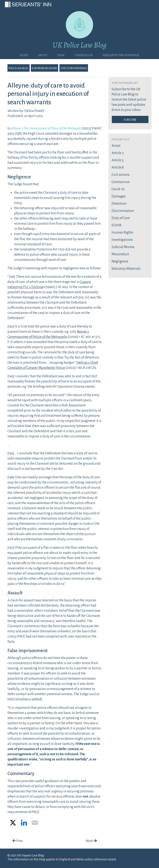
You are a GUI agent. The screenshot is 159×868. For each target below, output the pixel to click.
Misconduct (120, 254)
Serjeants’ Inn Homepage (121, 55)
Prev (18, 841)
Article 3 (118, 160)
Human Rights (122, 233)
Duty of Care (121, 218)
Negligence (120, 261)
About (43, 55)
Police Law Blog (19, 68)
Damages (119, 196)
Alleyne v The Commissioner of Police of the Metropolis (46, 128)
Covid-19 (118, 189)
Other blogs (84, 55)
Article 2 (118, 153)
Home (24, 55)
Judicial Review (123, 247)
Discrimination (123, 211)
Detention (119, 204)
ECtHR (116, 225)
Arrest (116, 146)
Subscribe (130, 119)
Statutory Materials (74, 68)
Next (91, 841)
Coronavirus (121, 182)
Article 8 (118, 167)
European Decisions (45, 68)
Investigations (122, 240)
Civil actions (121, 175)
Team (61, 55)
